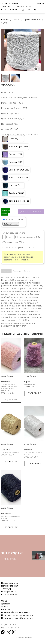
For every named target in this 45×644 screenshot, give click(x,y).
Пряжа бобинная (32, 20)
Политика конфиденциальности (17, 615)
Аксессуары (7, 589)
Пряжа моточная (10, 586)
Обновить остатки (5, 212)
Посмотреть (10, 559)
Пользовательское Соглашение (17, 618)
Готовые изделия (10, 10)
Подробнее (11, 400)
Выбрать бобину (11, 224)
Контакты (6, 610)
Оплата (5, 607)
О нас (4, 601)
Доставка (6, 604)
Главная (40, 4)
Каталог (7, 7)
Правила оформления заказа (16, 612)
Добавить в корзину (31, 212)
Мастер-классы (25, 7)
